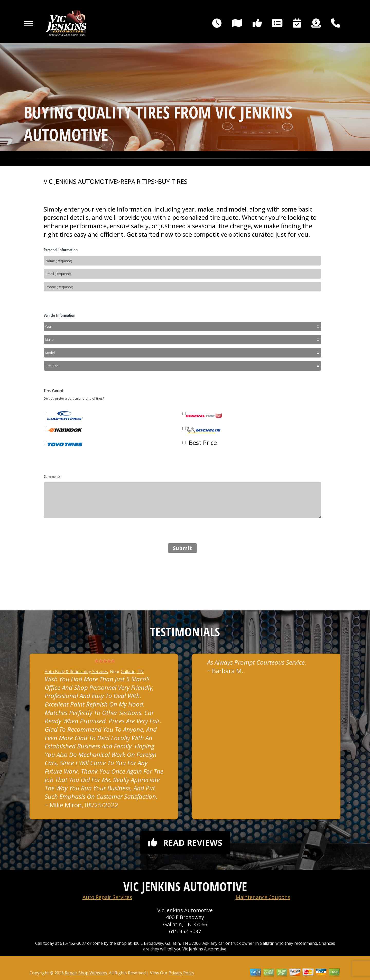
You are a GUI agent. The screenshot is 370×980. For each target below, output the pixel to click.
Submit (182, 548)
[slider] (105, 661)
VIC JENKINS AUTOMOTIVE (80, 181)
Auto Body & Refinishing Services (76, 672)
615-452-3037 (185, 931)
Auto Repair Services (107, 897)
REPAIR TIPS (137, 181)
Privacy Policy (181, 973)
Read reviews (185, 843)
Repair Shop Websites (85, 973)
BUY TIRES (173, 181)
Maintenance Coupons (263, 897)
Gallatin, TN (132, 672)
